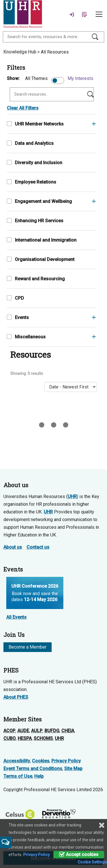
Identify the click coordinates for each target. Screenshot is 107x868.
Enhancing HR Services (35, 221)
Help (39, 776)
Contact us (38, 547)
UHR (72, 496)
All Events (16, 617)
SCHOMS (43, 738)
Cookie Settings (92, 862)
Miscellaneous (26, 337)
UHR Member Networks (35, 124)
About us (13, 547)
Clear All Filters (23, 108)
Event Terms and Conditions (33, 769)
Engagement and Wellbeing (39, 201)
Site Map (73, 769)
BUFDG (52, 731)
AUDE (23, 731)
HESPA (25, 738)
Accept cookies (79, 854)
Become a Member (28, 647)
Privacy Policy (66, 761)
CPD (15, 298)
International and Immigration (42, 240)
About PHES (16, 697)
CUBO (10, 738)
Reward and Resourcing (36, 279)
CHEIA (68, 731)
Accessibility (17, 761)
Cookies (41, 761)
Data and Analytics (30, 143)
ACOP (9, 731)
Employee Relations (32, 182)
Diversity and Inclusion (35, 163)
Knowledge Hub (20, 52)
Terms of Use (18, 776)
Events (18, 317)
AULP (37, 731)
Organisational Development (41, 259)
